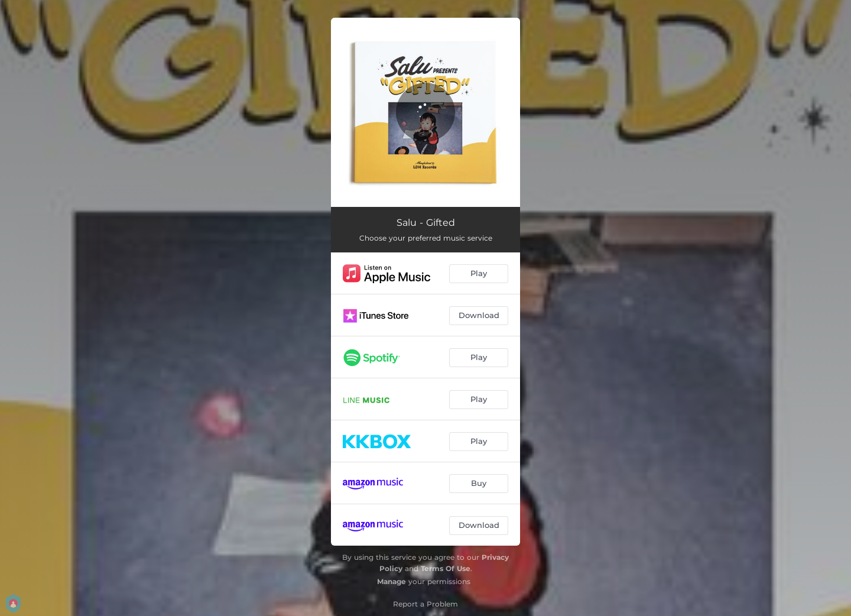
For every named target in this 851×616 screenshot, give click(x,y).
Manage (392, 581)
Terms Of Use (446, 568)
